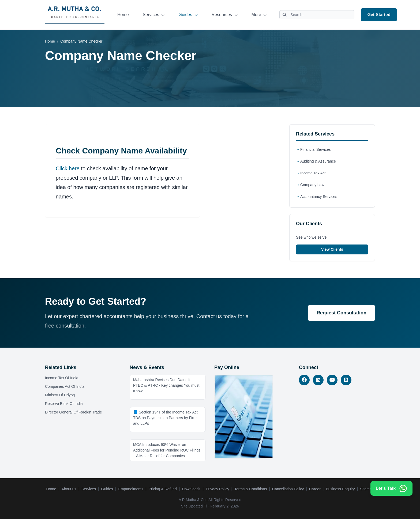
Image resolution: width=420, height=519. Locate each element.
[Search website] (317, 15)
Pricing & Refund (163, 489)
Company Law (312, 185)
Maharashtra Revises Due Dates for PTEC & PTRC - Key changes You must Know (166, 385)
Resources (225, 15)
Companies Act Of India (65, 386)
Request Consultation (342, 313)
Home (123, 15)
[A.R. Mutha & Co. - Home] (75, 15)
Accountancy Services (319, 197)
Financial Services (316, 149)
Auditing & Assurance (318, 161)
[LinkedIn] (318, 380)
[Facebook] (304, 380)
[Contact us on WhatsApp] (391, 485)
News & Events (147, 367)
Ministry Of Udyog (60, 395)
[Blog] (346, 380)
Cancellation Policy (288, 489)
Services (154, 15)
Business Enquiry (340, 489)
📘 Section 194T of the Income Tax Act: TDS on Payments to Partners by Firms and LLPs (166, 418)
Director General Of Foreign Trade (73, 412)
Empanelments (131, 489)
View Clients (332, 249)
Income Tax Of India (62, 378)
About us (69, 489)
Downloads (191, 489)
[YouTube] (332, 380)
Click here (68, 168)
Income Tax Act (313, 173)
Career (315, 489)
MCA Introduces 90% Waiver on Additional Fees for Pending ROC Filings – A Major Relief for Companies (167, 450)
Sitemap (367, 489)
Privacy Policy (217, 489)
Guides (188, 15)
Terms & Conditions (251, 489)
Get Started (379, 15)
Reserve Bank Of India (64, 404)
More (259, 15)
